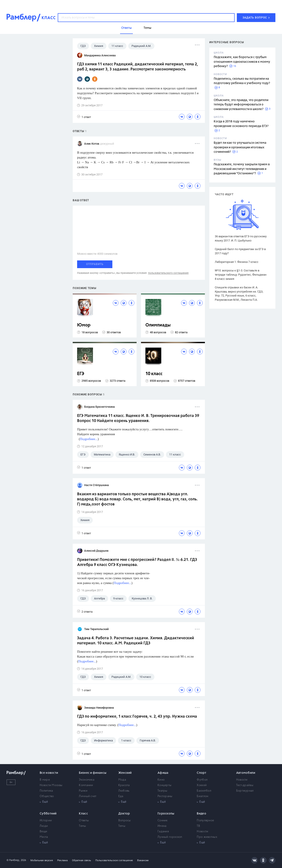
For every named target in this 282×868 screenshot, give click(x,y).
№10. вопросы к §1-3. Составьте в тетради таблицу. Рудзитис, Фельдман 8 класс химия (241, 275)
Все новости (49, 773)
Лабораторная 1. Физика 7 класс (237, 262)
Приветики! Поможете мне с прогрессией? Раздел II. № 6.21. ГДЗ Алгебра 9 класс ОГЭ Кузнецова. (137, 562)
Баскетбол (204, 791)
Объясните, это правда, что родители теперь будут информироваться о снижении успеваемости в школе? (241, 105)
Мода (122, 780)
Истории (46, 821)
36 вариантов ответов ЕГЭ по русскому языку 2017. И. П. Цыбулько (241, 238)
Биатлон (202, 796)
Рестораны (165, 796)
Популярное (205, 821)
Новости (242, 780)
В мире (45, 780)
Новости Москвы (51, 785)
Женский (125, 773)
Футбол (202, 780)
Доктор (124, 814)
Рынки (83, 791)
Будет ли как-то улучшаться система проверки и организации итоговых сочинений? (240, 147)
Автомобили (246, 773)
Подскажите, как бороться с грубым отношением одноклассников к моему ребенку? (242, 62)
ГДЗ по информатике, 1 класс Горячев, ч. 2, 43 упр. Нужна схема (137, 717)
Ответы (84, 821)
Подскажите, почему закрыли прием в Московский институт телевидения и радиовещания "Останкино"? (242, 169)
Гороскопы (166, 814)
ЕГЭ (81, 374)
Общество (47, 796)
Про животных (207, 837)
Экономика (87, 780)
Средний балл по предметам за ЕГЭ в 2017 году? (240, 251)
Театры (162, 791)
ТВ (198, 826)
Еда (121, 796)
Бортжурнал (245, 791)
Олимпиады (158, 325)
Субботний (48, 814)
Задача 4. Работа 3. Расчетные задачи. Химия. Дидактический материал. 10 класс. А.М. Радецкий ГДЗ (136, 641)
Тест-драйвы (245, 785)
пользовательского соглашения (168, 273)
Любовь (124, 791)
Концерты (164, 785)
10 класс (154, 374)
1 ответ (84, 117)
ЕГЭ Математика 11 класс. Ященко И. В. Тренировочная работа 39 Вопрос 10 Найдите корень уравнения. (138, 418)
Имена (162, 826)
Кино (161, 780)
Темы (82, 826)
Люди (44, 826)
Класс (83, 814)
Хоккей (202, 785)
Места (44, 837)
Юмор (84, 325)
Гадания (163, 832)
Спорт (201, 773)
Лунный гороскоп (170, 837)
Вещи (43, 832)
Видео (201, 814)
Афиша (163, 773)
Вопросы (125, 821)
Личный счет (88, 796)
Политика (46, 791)
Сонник (163, 821)
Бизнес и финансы (93, 773)
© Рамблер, (13, 860)
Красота (124, 785)
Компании (86, 785)
